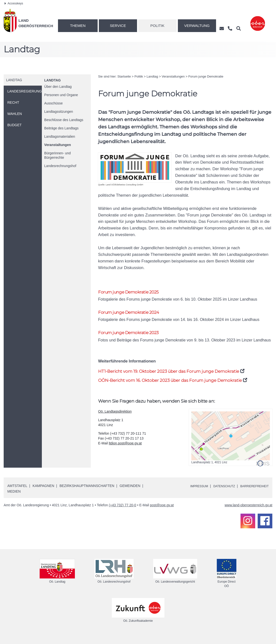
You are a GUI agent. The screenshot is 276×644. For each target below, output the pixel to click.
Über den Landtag (58, 87)
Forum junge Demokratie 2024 (132, 313)
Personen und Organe (61, 95)
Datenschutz (218, 495)
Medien (14, 500)
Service (118, 26)
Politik (158, 26)
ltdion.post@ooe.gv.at (125, 452)
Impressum (189, 495)
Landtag (52, 80)
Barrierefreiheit (252, 495)
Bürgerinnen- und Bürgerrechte (57, 155)
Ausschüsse (53, 103)
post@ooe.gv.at (162, 514)
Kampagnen (43, 495)
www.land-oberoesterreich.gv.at (248, 514)
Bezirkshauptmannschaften (87, 495)
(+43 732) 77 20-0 (123, 514)
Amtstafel (17, 495)
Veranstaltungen (58, 145)
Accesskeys (14, 3)
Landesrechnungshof (60, 166)
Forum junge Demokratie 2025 (132, 292)
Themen (78, 26)
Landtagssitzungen (59, 112)
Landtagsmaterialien (60, 136)
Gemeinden (130, 495)
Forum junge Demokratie (206, 76)
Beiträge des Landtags (61, 128)
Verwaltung (197, 26)
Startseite (124, 76)
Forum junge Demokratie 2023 (132, 334)
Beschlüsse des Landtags (64, 120)
